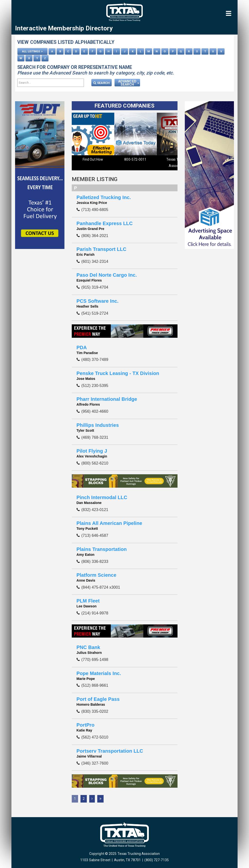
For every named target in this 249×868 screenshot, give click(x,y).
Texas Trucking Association (135, 163)
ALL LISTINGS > (32, 51)
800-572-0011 (93, 159)
